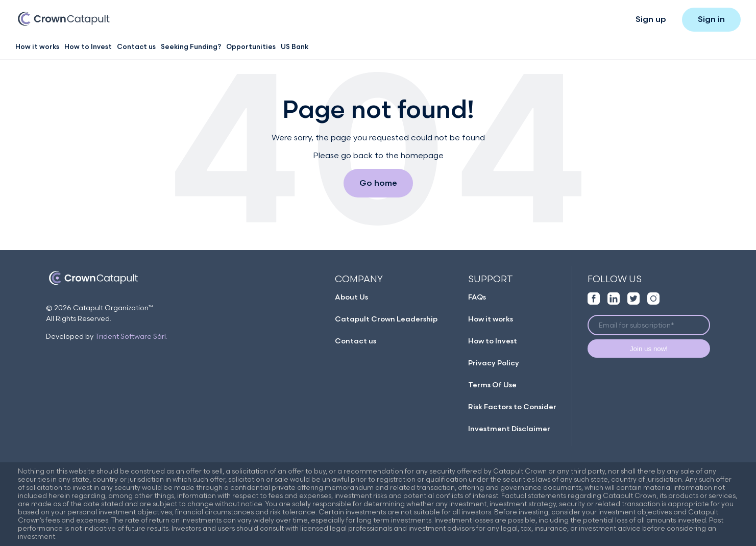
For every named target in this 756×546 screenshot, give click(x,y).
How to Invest (88, 47)
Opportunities (251, 47)
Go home (378, 183)
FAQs (477, 297)
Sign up (651, 20)
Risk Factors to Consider (512, 407)
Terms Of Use (492, 385)
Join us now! (649, 349)
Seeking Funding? (191, 47)
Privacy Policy (494, 363)
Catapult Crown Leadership (386, 319)
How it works (37, 47)
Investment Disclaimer (509, 429)
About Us (351, 297)
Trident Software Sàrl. (131, 337)
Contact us (136, 47)
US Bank (295, 47)
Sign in (711, 20)
